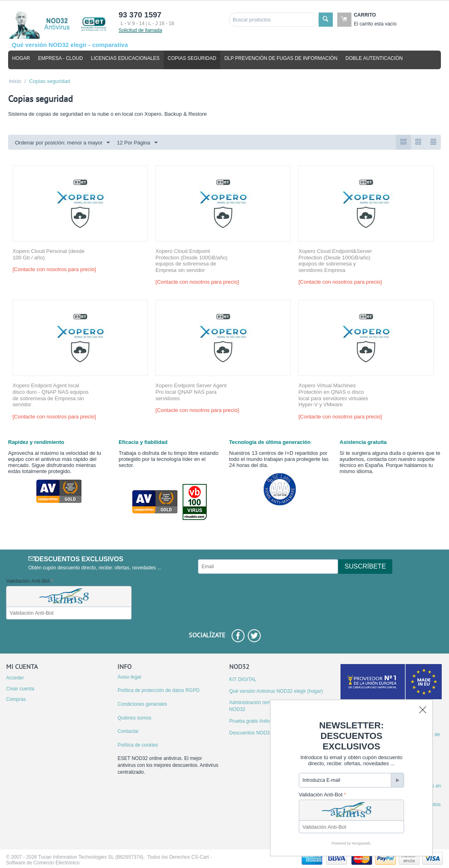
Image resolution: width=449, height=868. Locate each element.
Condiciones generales (142, 704)
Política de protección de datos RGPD (158, 690)
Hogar (21, 58)
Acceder (15, 678)
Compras (16, 699)
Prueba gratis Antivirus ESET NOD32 (269, 721)
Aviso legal (129, 677)
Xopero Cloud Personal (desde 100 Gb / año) (49, 254)
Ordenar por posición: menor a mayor (62, 143)
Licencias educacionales (125, 58)
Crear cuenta (20, 689)
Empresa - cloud (61, 58)
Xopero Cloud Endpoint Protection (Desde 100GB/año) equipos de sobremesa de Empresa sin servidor (192, 261)
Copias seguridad (192, 58)
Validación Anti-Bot (28, 581)
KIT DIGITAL (243, 679)
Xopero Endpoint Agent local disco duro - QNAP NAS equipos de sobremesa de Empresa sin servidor (51, 395)
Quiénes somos (134, 718)
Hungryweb (361, 843)
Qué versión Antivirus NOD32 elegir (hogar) (276, 691)
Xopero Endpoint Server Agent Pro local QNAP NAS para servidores (191, 392)
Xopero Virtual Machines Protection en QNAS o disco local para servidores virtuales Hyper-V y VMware (333, 395)
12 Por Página (137, 143)
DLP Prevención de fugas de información (281, 58)
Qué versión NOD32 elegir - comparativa (70, 45)
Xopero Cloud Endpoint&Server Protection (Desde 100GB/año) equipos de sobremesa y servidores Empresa (335, 261)
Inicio (15, 81)
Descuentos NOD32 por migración (266, 733)
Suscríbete (365, 566)
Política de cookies (138, 745)
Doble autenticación (374, 58)
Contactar (128, 731)
